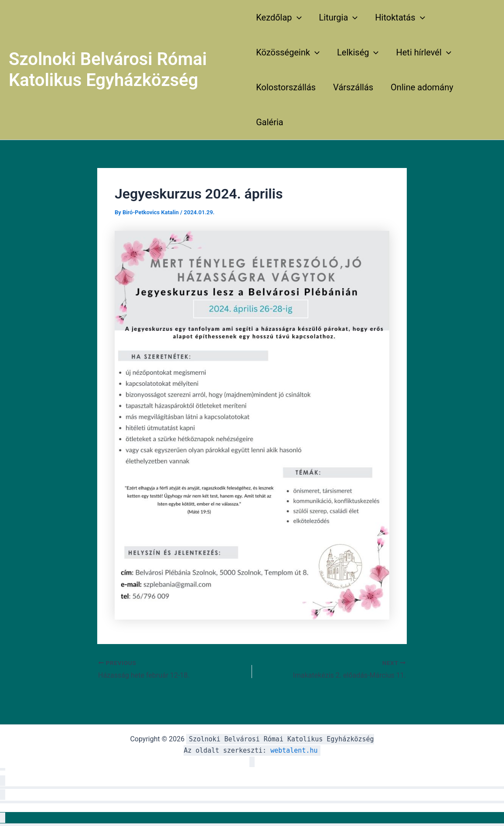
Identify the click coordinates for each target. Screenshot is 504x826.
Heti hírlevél (423, 52)
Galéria (270, 122)
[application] (297, 17)
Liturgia (339, 17)
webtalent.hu (294, 751)
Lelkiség (358, 52)
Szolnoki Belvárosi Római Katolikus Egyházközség (108, 70)
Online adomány (422, 87)
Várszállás (353, 87)
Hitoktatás (400, 17)
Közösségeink (288, 52)
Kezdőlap (279, 17)
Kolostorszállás (286, 87)
